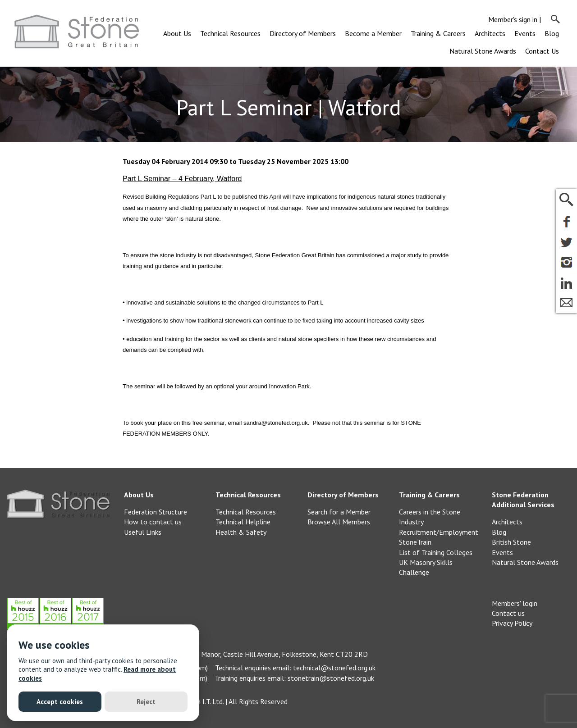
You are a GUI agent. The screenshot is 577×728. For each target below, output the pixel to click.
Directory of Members (303, 33)
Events (525, 33)
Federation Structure (156, 512)
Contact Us (542, 51)
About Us (177, 33)
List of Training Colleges (436, 552)
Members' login (515, 603)
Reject (146, 702)
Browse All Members (339, 522)
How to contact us (153, 522)
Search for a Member (339, 512)
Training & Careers (438, 33)
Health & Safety (241, 532)
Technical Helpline (243, 522)
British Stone (511, 542)
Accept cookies (60, 702)
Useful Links (143, 532)
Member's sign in (513, 19)
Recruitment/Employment (439, 532)
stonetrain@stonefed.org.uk (331, 678)
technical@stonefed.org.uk (334, 668)
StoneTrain (415, 542)
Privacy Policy (512, 623)
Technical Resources (230, 33)
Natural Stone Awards (483, 51)
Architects (490, 33)
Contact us (508, 613)
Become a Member (373, 33)
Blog (552, 33)
